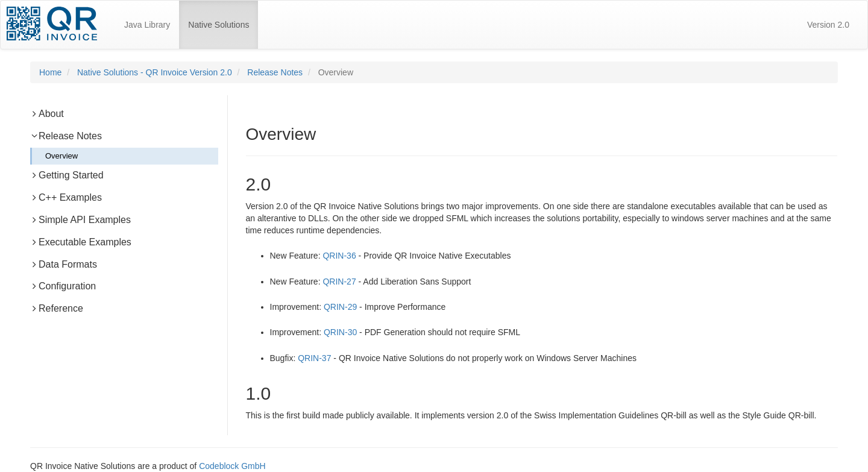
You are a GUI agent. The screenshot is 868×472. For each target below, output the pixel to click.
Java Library (147, 25)
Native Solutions (223, 19)
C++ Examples (66, 197)
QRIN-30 (340, 332)
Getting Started (67, 175)
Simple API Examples (80, 220)
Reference (57, 308)
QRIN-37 (314, 358)
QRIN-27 (339, 282)
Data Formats (64, 264)
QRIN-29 (340, 307)
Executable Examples (81, 242)
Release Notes (275, 72)
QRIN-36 (339, 256)
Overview (61, 156)
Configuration (63, 286)
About (47, 114)
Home (50, 72)
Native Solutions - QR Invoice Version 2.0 (155, 72)
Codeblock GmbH (232, 466)
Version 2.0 (828, 25)
